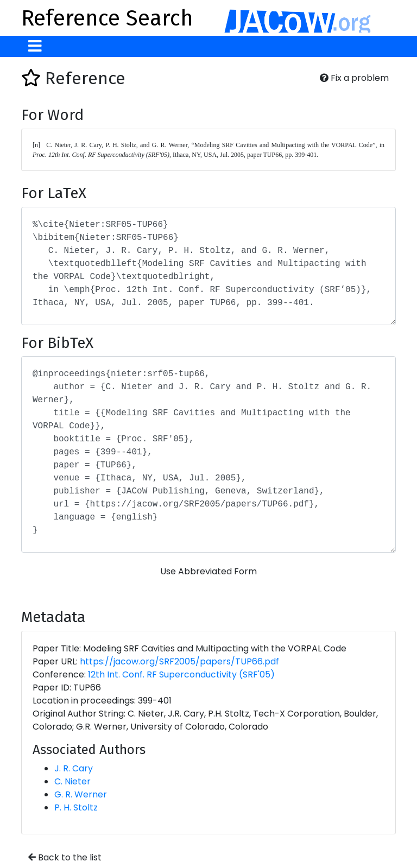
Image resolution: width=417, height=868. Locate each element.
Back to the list (65, 857)
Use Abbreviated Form (208, 571)
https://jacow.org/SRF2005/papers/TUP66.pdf (179, 661)
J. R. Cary (74, 768)
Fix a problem (354, 78)
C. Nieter (72, 781)
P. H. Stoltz (76, 807)
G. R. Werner (81, 794)
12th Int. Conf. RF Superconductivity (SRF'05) (181, 674)
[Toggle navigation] (35, 46)
